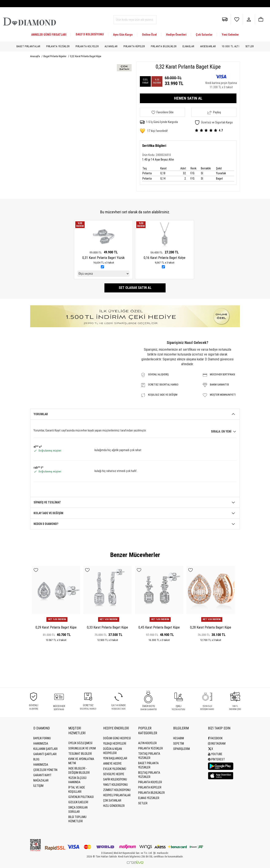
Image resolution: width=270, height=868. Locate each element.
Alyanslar (111, 46)
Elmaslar (188, 46)
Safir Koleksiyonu (115, 779)
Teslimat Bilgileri (80, 754)
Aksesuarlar (208, 46)
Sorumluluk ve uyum (82, 748)
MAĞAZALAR (41, 780)
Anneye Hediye (112, 764)
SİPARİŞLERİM (182, 749)
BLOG (36, 759)
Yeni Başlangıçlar (115, 758)
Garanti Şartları (45, 754)
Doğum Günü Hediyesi (117, 738)
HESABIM (179, 738)
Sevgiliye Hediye (114, 774)
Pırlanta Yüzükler (58, 46)
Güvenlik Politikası (81, 797)
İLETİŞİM (38, 786)
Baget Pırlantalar (28, 46)
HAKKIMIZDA (41, 765)
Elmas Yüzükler (149, 798)
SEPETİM (179, 744)
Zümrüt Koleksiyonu (117, 790)
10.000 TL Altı (230, 46)
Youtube (215, 754)
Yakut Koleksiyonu (115, 785)
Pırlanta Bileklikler (164, 46)
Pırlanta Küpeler (134, 46)
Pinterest (216, 759)
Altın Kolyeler (147, 743)
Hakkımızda (41, 744)
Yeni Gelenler (230, 35)
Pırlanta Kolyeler (87, 46)
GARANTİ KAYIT (42, 775)
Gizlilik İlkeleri (78, 802)
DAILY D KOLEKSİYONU (90, 34)
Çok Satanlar (204, 35)
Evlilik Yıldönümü (115, 769)
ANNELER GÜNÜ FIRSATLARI (49, 35)
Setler (250, 46)
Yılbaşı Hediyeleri (115, 744)
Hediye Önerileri (176, 35)
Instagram (217, 744)
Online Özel (149, 35)
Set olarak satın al (135, 288)
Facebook (215, 738)
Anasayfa (35, 56)
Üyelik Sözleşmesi (80, 743)
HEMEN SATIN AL (188, 98)
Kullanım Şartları (45, 749)
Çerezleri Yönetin (45, 770)
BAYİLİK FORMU (42, 738)
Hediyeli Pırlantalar (117, 795)
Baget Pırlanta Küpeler (55, 56)
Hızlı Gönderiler (114, 806)
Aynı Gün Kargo (123, 35)
